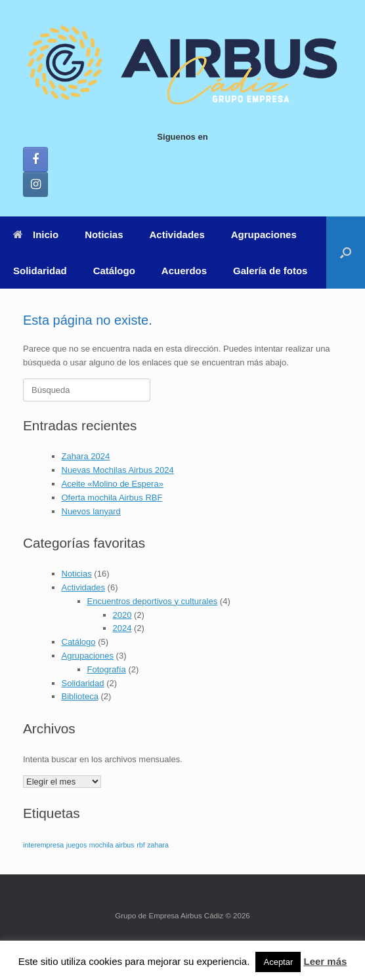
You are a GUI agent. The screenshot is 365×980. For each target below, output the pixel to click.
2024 (122, 628)
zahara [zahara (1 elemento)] (158, 845)
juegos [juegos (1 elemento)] (76, 845)
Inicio (36, 235)
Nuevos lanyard (91, 511)
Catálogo (114, 271)
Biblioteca (80, 696)
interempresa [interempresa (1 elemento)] (43, 845)
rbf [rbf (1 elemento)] (140, 845)
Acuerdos (184, 271)
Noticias (104, 235)
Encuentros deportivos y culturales (153, 601)
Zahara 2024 (86, 456)
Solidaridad (40, 271)
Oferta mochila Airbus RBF (112, 498)
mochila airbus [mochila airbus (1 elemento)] (112, 845)
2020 (122, 615)
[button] (346, 253)
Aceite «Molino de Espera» (113, 484)
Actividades (177, 235)
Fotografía (107, 669)
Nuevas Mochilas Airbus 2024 (118, 470)
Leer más (325, 961)
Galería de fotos (270, 271)
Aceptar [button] (278, 962)
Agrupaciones (264, 235)
